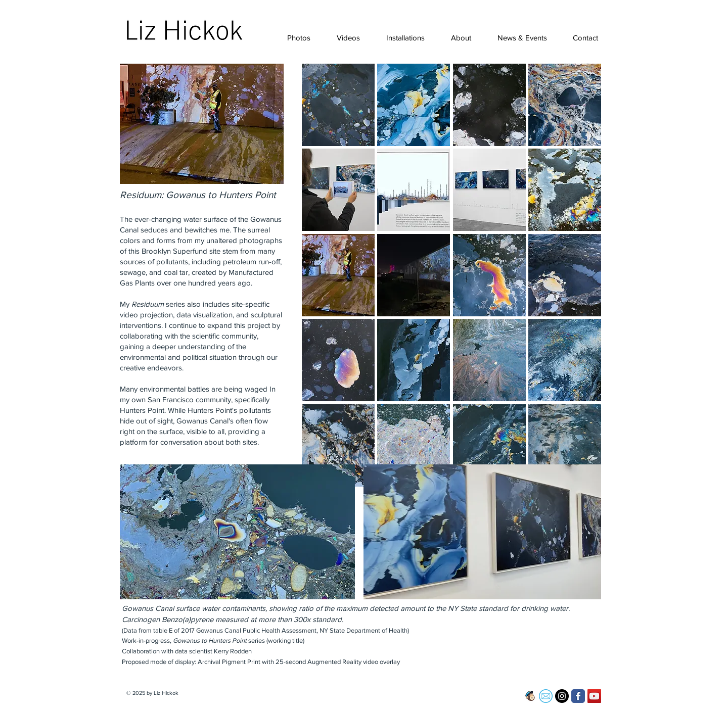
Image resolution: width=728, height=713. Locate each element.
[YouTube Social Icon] (594, 696)
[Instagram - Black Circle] (562, 696)
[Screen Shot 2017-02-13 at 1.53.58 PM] (530, 696)
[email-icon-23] (546, 696)
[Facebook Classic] (578, 696)
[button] (294, 38)
